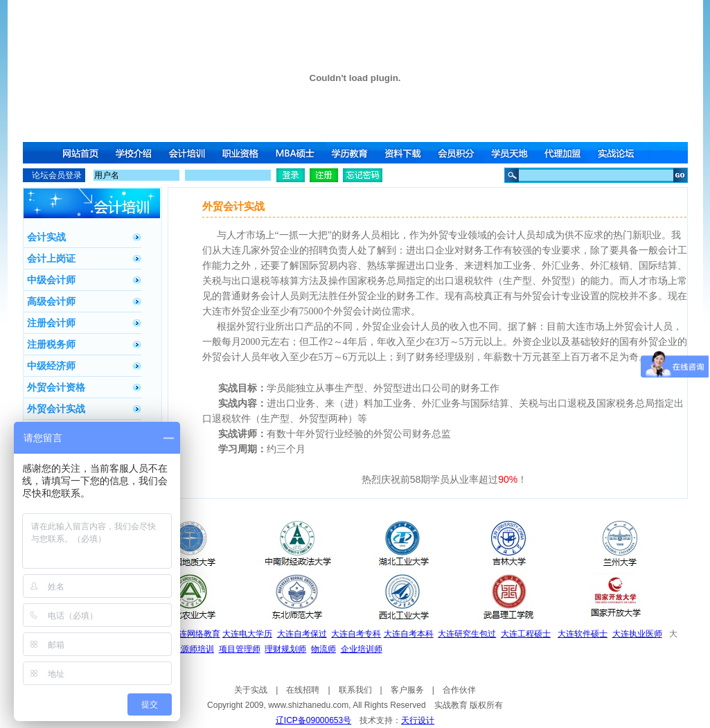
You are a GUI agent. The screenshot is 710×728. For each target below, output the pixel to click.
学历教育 (350, 153)
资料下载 (405, 153)
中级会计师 (51, 280)
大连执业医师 (637, 634)
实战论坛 (621, 153)
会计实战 (46, 237)
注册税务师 (51, 344)
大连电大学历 (247, 634)
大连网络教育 (195, 634)
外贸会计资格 (56, 387)
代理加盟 (567, 153)
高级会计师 (51, 301)
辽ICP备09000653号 (313, 720)
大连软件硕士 (583, 634)
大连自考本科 (409, 634)
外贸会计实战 (56, 409)
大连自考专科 (356, 634)
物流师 (323, 649)
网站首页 (80, 153)
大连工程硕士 (526, 634)
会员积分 (459, 153)
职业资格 (242, 153)
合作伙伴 (459, 690)
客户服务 (407, 690)
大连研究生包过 (467, 634)
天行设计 (418, 720)
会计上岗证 (51, 258)
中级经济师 (51, 366)
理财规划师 (285, 649)
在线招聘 (303, 690)
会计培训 (188, 153)
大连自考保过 (302, 634)
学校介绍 (134, 153)
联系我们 (355, 690)
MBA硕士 (296, 153)
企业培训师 (362, 649)
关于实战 (251, 690)
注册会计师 (51, 323)
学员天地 (513, 153)
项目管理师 (240, 649)
